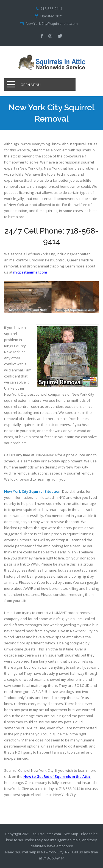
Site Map (71, 834)
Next (87, 303)
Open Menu (31, 85)
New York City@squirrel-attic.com (52, 24)
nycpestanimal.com (30, 272)
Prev (87, 289)
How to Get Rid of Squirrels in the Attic (57, 776)
